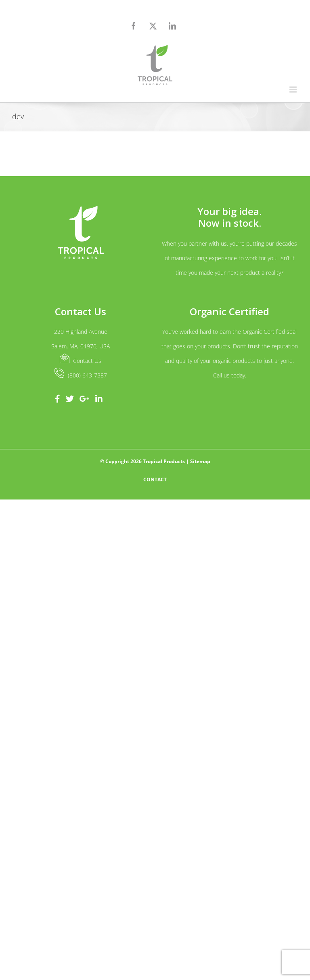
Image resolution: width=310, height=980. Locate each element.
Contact (155, 479)
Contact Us (87, 361)
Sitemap (200, 461)
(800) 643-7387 (87, 375)
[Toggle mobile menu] (294, 90)
